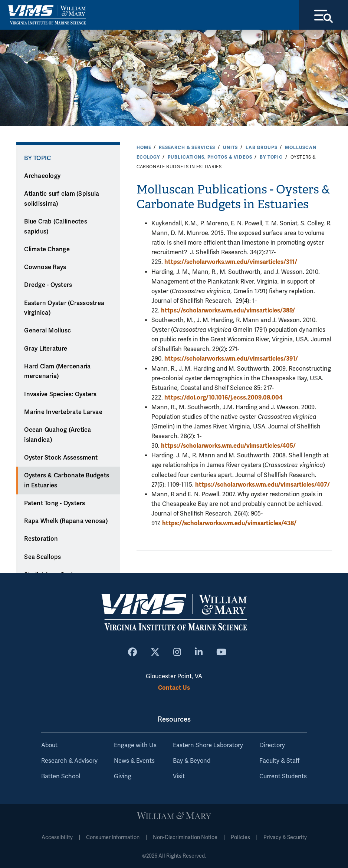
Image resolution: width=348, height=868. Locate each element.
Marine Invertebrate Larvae (63, 412)
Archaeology (42, 176)
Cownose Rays (45, 267)
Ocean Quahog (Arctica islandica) (58, 435)
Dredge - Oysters (48, 285)
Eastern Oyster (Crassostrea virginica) (64, 308)
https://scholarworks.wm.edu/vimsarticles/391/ (231, 359)
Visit (179, 776)
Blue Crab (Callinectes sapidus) (56, 227)
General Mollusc (47, 331)
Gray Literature (46, 349)
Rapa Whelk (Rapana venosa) (66, 521)
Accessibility (57, 837)
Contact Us (174, 688)
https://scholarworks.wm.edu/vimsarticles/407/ (262, 485)
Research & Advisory (69, 761)
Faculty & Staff (279, 761)
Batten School (61, 776)
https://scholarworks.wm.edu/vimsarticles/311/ (231, 262)
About (49, 745)
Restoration (41, 539)
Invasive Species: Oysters (60, 394)
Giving (123, 776)
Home (144, 148)
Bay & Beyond (192, 761)
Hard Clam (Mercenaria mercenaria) (57, 372)
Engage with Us (135, 745)
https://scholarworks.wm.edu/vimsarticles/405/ (228, 446)
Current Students (283, 776)
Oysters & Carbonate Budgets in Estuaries (67, 481)
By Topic (271, 157)
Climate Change (47, 249)
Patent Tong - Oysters (55, 503)
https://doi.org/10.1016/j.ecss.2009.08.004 (224, 397)
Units (230, 148)
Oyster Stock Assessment (61, 458)
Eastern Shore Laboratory (208, 745)
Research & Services (187, 148)
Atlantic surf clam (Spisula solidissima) (62, 199)
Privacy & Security (285, 837)
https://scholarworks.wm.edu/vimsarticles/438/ (229, 523)
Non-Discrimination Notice (185, 837)
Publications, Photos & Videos (210, 157)
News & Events (134, 761)
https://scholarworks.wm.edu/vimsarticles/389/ (228, 310)
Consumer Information (113, 837)
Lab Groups (262, 148)
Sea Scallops (42, 557)
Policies (240, 837)
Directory (272, 745)
